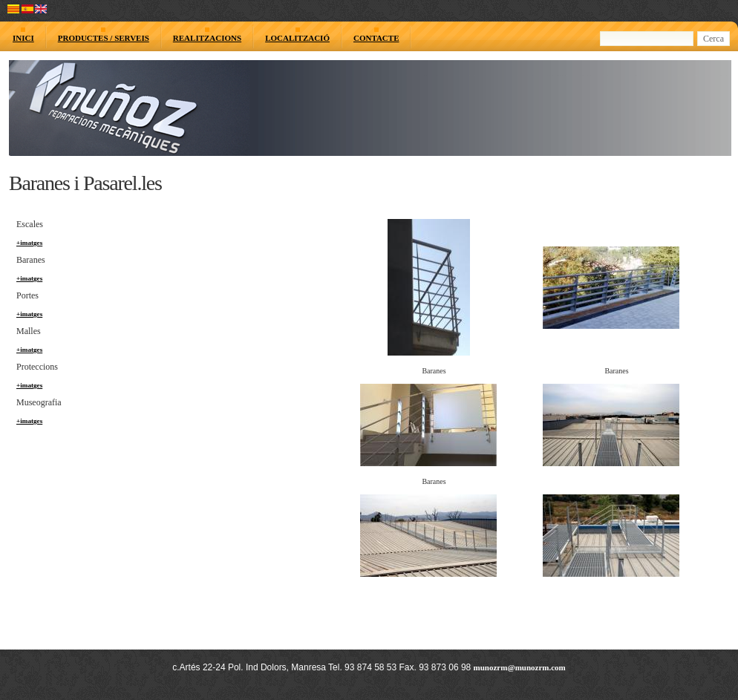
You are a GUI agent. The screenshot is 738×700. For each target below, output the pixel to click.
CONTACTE (376, 38)
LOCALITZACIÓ (297, 38)
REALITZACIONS (207, 38)
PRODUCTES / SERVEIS (104, 38)
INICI (23, 38)
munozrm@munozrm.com (520, 667)
